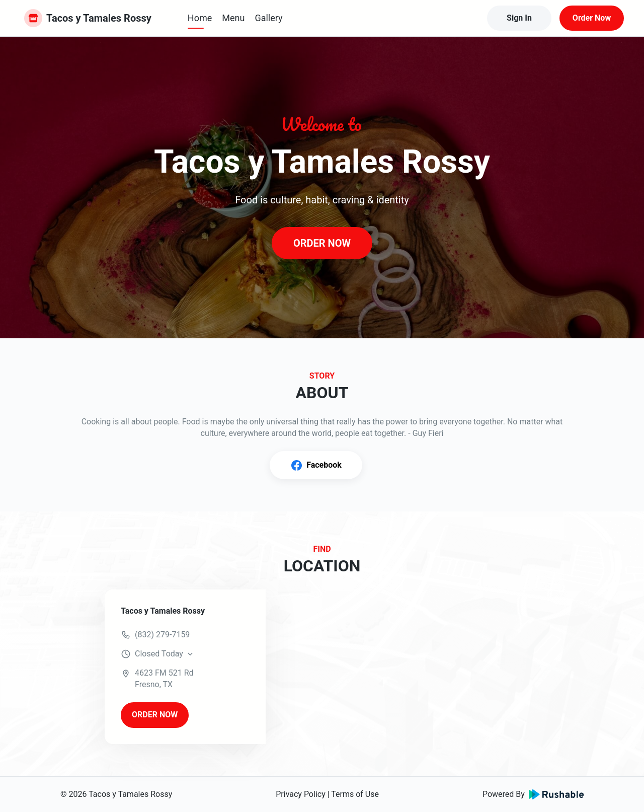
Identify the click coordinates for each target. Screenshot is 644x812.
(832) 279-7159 (162, 635)
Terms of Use (355, 794)
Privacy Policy (301, 794)
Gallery (268, 18)
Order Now (592, 18)
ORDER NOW (322, 243)
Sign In (519, 18)
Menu (233, 18)
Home (200, 18)
